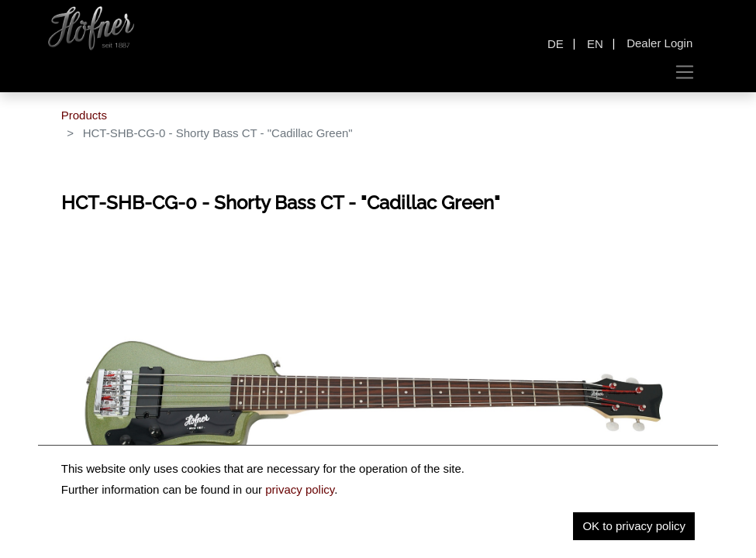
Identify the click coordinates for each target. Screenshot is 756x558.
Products (84, 115)
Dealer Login (659, 43)
